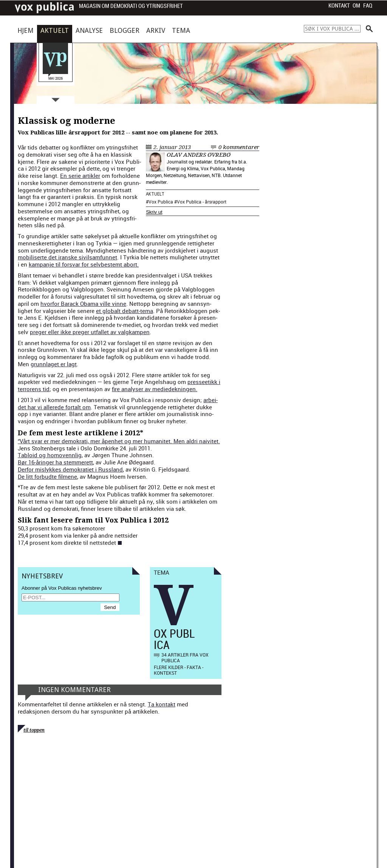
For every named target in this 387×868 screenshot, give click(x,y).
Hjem (26, 30)
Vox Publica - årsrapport (202, 202)
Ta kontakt (162, 704)
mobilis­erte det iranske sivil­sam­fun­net (67, 257)
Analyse (89, 30)
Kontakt (339, 6)
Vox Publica (161, 202)
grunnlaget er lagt (54, 364)
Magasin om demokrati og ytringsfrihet (131, 6)
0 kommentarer (239, 147)
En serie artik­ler (80, 176)
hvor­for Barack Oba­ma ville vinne (83, 304)
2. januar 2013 (172, 147)
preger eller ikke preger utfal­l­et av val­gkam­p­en (90, 332)
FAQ (368, 6)
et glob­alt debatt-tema (125, 311)
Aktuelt (55, 30)
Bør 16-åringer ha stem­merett (55, 462)
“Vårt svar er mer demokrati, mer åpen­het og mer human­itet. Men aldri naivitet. (119, 441)
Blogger (125, 30)
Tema (181, 30)
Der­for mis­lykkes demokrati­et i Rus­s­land (70, 469)
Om (356, 6)
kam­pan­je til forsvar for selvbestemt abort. (84, 264)
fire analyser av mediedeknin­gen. (155, 389)
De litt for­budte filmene (47, 476)
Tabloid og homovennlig (50, 455)
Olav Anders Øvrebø (199, 155)
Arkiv (156, 30)
